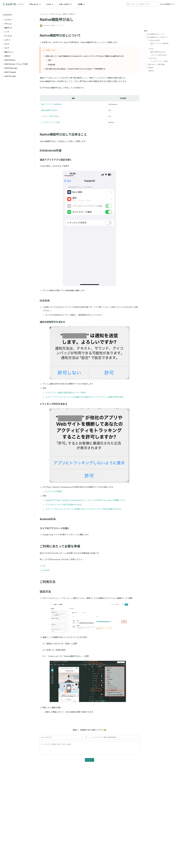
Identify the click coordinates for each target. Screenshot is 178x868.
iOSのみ (46, 301)
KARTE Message (10, 68)
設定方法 (47, 592)
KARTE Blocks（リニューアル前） (16, 64)
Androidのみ (49, 519)
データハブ (7, 36)
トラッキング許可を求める (50, 116)
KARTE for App (9, 76)
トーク (6, 32)
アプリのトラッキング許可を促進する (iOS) (63, 505)
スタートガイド (66, 4)
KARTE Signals (9, 72)
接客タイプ (7, 28)
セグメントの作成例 (54, 491)
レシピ (50, 4)
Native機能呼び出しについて (62, 35)
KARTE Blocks (9, 60)
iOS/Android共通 (52, 150)
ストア (6, 48)
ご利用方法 (150, 68)
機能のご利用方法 (69, 14)
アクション (7, 24)
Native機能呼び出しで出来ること (65, 134)
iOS (50, 60)
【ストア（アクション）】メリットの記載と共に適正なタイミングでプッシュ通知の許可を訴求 (84, 397)
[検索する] (128, 4)
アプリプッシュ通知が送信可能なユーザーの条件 (66, 393)
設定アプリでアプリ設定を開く (52, 104)
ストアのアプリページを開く (51, 122)
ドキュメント (35, 4)
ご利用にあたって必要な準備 (156, 64)
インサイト (7, 20)
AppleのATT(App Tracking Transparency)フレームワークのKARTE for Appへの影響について (85, 500)
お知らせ (7, 56)
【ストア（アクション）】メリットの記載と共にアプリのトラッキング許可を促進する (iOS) (83, 509)
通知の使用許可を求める (49, 110)
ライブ (6, 44)
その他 (81, 4)
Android (51, 64)
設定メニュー (8, 52)
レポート (7, 40)
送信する (90, 760)
